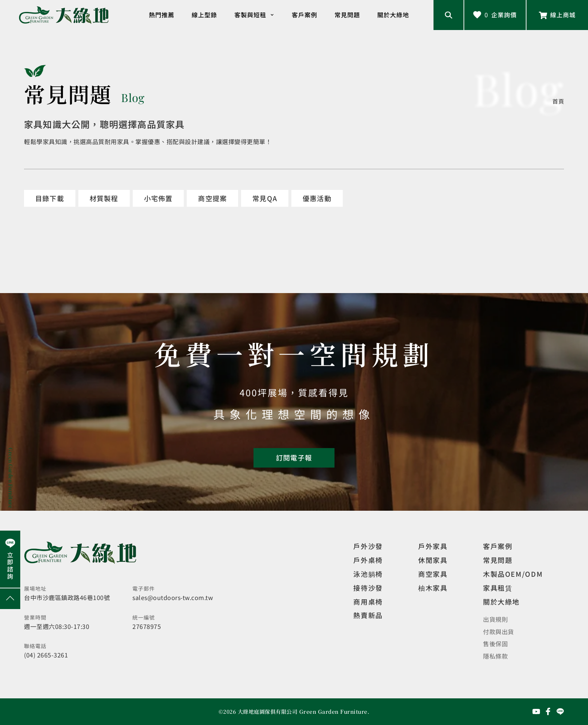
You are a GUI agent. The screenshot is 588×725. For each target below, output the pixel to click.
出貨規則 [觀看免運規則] (495, 619)
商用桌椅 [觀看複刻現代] (368, 602)
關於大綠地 (393, 15)
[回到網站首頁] (64, 15)
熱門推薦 (162, 15)
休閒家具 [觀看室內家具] (433, 560)
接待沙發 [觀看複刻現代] (368, 588)
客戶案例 (304, 15)
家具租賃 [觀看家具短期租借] (498, 588)
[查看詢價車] (495, 15)
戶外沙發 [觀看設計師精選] (368, 546)
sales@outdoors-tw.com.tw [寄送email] (173, 597)
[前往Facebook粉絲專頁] (548, 711)
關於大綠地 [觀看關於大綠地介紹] (501, 602)
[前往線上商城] (557, 15)
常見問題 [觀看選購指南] (498, 560)
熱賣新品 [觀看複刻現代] (368, 615)
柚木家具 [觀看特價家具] (433, 588)
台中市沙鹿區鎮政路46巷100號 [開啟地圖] (67, 597)
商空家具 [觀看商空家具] (433, 574)
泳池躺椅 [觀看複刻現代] (368, 574)
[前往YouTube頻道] (536, 711)
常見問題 (347, 15)
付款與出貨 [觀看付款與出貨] (499, 632)
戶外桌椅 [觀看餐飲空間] (368, 560)
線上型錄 (204, 15)
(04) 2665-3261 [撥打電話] (46, 655)
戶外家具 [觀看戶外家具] (433, 546)
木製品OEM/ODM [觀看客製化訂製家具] (513, 574)
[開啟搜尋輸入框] (448, 15)
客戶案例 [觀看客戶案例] (498, 546)
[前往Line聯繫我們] (560, 711)
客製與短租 (254, 15)
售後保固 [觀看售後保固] (495, 644)
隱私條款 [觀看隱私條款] (495, 656)
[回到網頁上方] (10, 599)
